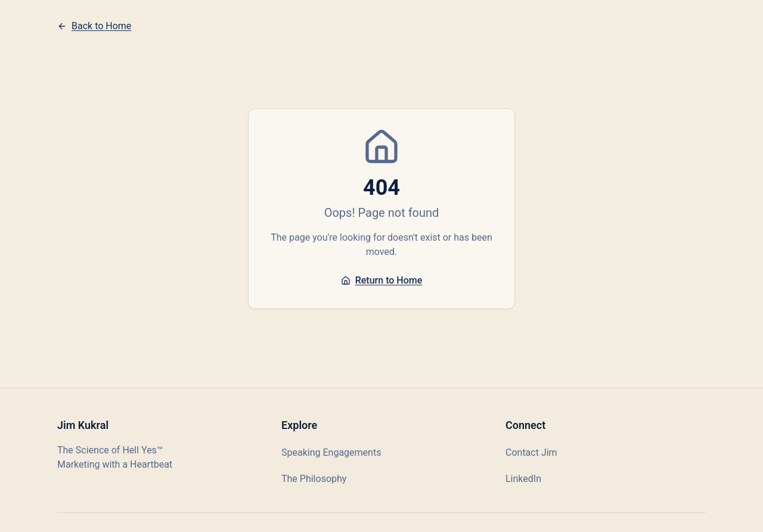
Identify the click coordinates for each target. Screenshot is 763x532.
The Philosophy (314, 479)
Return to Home (382, 280)
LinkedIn (523, 479)
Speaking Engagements (331, 452)
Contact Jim (531, 452)
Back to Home (94, 26)
